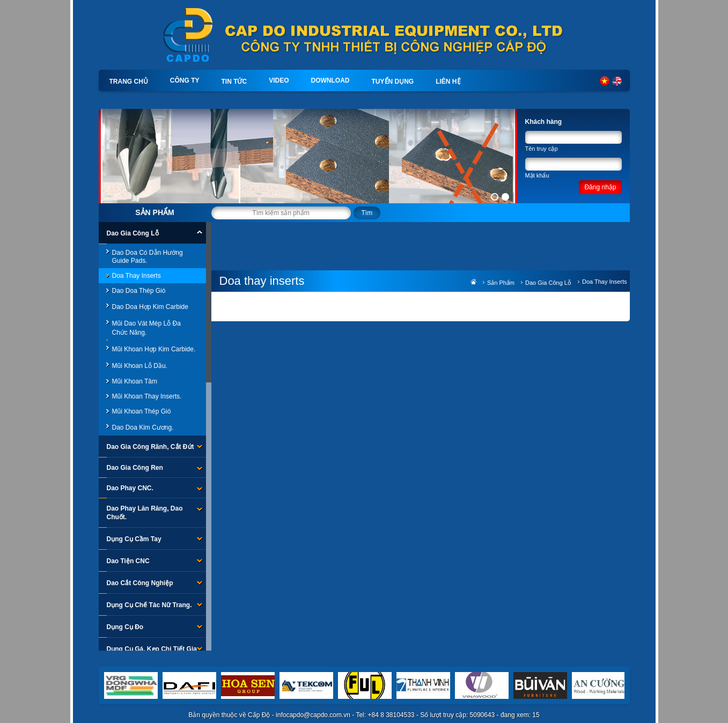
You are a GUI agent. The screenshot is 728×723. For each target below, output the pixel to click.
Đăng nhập (600, 187)
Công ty (185, 80)
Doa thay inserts (137, 276)
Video (279, 80)
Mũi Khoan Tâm (135, 381)
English (617, 81)
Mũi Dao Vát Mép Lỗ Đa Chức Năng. (146, 328)
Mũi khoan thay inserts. (147, 396)
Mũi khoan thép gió (142, 411)
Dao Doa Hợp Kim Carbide (150, 307)
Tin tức (234, 82)
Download (330, 80)
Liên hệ (448, 82)
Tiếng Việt (605, 81)
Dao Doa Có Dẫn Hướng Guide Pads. (148, 257)
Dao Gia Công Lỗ (548, 283)
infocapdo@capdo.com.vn (313, 715)
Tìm (367, 213)
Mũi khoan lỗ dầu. (140, 366)
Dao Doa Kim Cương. (143, 427)
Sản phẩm (155, 212)
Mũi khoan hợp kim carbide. (154, 349)
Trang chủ (129, 82)
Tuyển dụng (393, 82)
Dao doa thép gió (139, 291)
